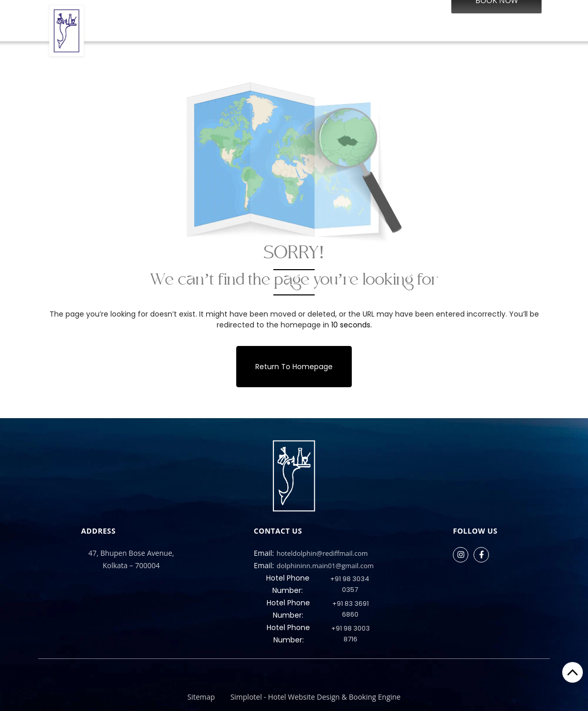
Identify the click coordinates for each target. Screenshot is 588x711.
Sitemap (201, 697)
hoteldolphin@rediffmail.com (311, 553)
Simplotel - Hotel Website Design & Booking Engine (316, 697)
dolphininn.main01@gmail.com (314, 566)
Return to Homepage (294, 367)
